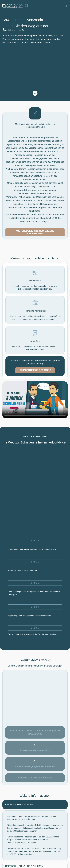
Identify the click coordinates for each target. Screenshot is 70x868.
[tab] (35, 805)
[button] (67, 6)
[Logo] (15, 6)
